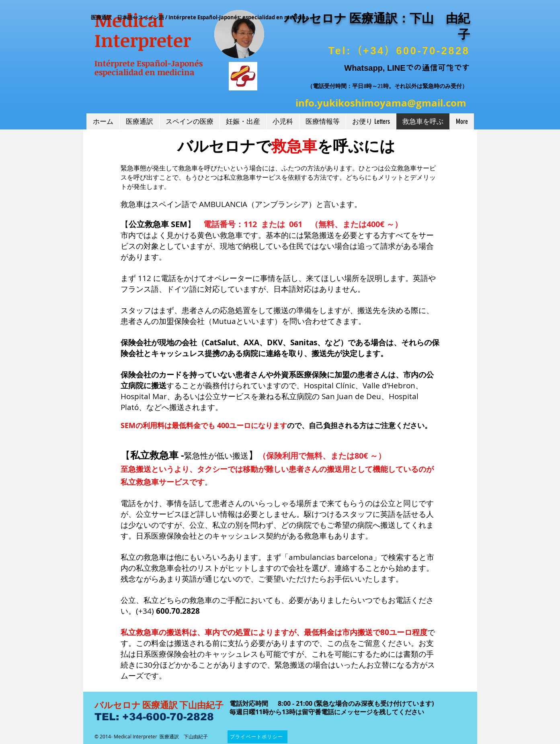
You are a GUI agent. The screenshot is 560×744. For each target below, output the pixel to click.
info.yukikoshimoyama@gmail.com (381, 103)
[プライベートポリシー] (257, 737)
